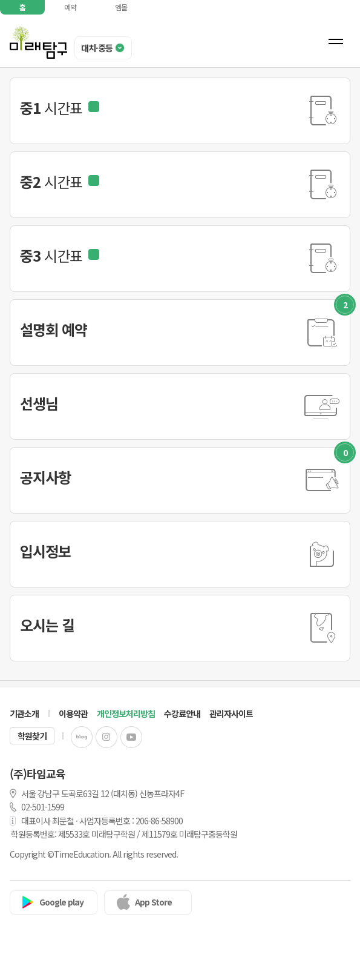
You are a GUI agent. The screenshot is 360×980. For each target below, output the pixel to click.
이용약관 (73, 713)
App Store (153, 902)
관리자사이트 (231, 713)
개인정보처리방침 (126, 713)
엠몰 (121, 7)
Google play (61, 902)
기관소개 (24, 713)
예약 (70, 7)
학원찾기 (32, 736)
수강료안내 (182, 713)
